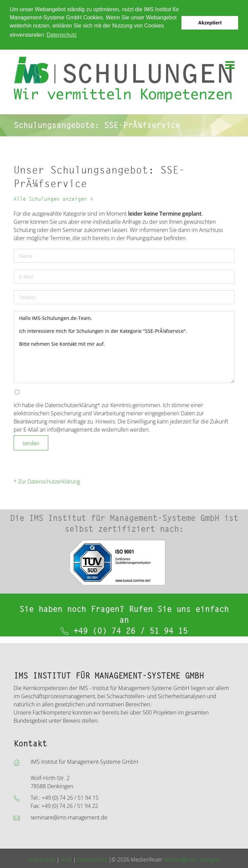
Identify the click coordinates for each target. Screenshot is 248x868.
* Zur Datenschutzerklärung (47, 482)
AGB (66, 860)
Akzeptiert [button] (210, 23)
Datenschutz (92, 860)
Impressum (41, 860)
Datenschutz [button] (62, 35)
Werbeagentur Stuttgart (192, 860)
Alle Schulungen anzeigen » (53, 199)
